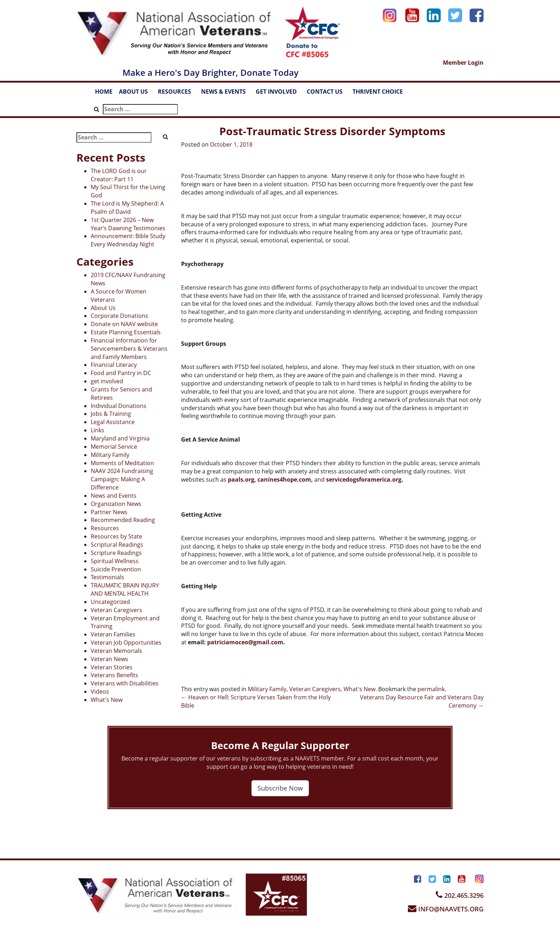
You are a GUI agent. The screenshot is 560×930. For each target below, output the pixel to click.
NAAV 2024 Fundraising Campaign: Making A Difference (122, 479)
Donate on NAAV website (124, 324)
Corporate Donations (119, 316)
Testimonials (107, 577)
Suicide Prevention (116, 569)
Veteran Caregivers (116, 610)
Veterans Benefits (114, 675)
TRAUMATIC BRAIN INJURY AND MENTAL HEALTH (125, 589)
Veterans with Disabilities (125, 683)
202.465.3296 (460, 895)
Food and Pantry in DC (121, 373)
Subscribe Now (280, 788)
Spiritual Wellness (115, 561)
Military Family (110, 455)
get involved (107, 381)
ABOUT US (137, 94)
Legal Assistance (113, 422)
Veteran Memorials (116, 651)
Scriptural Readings (117, 545)
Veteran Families (113, 634)
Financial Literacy (114, 365)
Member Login (463, 63)
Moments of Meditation (122, 463)
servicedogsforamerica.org (364, 479)
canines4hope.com (284, 479)
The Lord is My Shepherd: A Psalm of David (127, 208)
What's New (107, 700)
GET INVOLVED (280, 94)
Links (97, 430)
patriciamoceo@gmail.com (245, 642)
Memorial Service (114, 447)
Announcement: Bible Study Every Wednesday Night (128, 240)
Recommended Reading (123, 520)
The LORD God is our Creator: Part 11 (119, 175)
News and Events (114, 496)
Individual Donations (119, 406)
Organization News (116, 504)
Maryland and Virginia (120, 438)
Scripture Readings (116, 553)
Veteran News (109, 659)
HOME (104, 92)
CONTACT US (328, 94)
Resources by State (116, 536)
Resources (105, 528)
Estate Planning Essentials (126, 332)
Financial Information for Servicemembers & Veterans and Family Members (129, 349)
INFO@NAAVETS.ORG (446, 909)
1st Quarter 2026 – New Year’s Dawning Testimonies (128, 224)
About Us (103, 308)
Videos (100, 692)
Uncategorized (110, 602)
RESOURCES (178, 94)
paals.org (241, 479)
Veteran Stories (112, 667)
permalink (431, 689)
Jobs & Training (111, 414)
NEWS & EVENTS (227, 94)
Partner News (109, 512)
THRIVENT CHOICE (378, 92)
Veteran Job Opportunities (126, 643)
